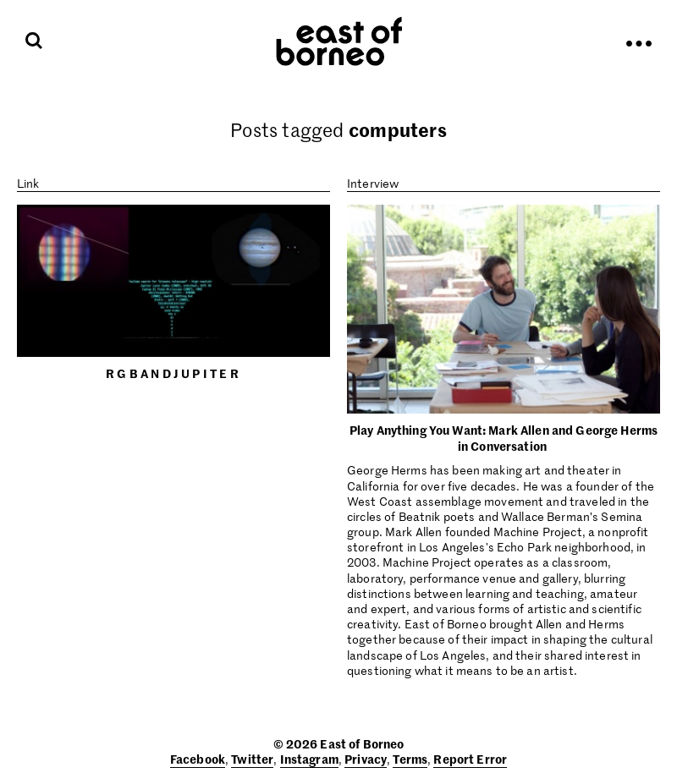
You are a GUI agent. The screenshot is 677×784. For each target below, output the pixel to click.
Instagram (309, 759)
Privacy (366, 759)
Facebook (198, 759)
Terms (410, 759)
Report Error (470, 759)
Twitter (252, 759)
